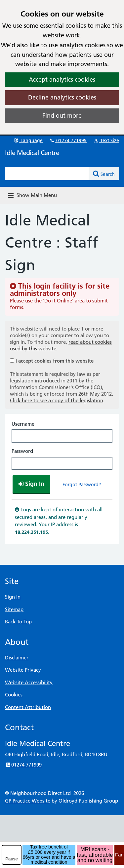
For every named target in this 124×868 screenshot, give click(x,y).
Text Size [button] (106, 140)
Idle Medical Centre (32, 153)
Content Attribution (28, 707)
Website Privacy (23, 670)
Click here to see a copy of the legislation (57, 400)
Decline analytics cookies (62, 97)
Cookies (14, 695)
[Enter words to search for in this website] (47, 174)
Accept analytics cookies (62, 79)
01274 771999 (68, 140)
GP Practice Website (28, 801)
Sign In (13, 597)
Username (23, 424)
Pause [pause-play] (12, 859)
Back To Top (18, 622)
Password (22, 451)
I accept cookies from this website (55, 361)
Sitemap (14, 609)
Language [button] (28, 140)
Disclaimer (17, 658)
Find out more (62, 116)
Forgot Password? (82, 485)
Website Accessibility (29, 682)
